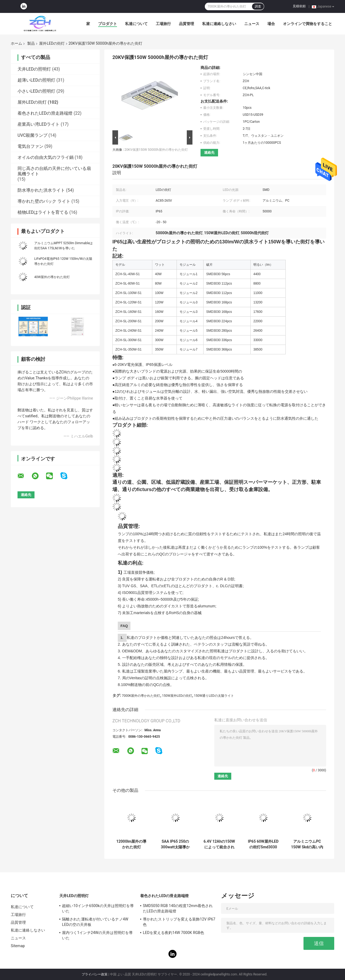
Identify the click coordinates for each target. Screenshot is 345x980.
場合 (271, 24)
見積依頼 (299, 6)
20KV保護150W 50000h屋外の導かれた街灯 (156, 150)
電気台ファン (30, 146)
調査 (258, 6)
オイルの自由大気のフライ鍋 (46, 157)
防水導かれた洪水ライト (41, 190)
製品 (31, 43)
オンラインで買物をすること (308, 24)
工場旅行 (163, 24)
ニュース (252, 24)
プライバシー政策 (95, 974)
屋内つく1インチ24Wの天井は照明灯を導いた (97, 935)
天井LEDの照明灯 (34, 69)
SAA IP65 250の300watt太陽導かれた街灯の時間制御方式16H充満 (175, 844)
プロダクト (108, 24)
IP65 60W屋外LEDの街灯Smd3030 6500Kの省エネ (263, 844)
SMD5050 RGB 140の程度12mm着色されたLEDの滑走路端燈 (178, 908)
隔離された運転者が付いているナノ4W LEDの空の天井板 (95, 922)
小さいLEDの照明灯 (36, 91)
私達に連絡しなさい (219, 24)
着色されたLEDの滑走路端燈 (45, 113)
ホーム (16, 43)
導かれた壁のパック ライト (44, 201)
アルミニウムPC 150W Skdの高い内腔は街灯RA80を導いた (307, 844)
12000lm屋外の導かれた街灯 (132, 844)
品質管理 (187, 24)
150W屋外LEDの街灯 (177, 696)
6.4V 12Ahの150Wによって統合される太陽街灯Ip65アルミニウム (219, 844)
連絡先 (209, 153)
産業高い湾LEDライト (39, 124)
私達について (136, 24)
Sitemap (18, 946)
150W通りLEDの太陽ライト (214, 696)
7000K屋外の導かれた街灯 (141, 696)
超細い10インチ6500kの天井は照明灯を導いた (98, 908)
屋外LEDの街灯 (52, 43)
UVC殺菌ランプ (32, 135)
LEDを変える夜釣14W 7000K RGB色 (173, 933)
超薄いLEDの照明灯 (36, 80)
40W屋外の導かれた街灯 (52, 277)
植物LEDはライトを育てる (43, 212)
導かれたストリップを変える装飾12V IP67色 (179, 922)
